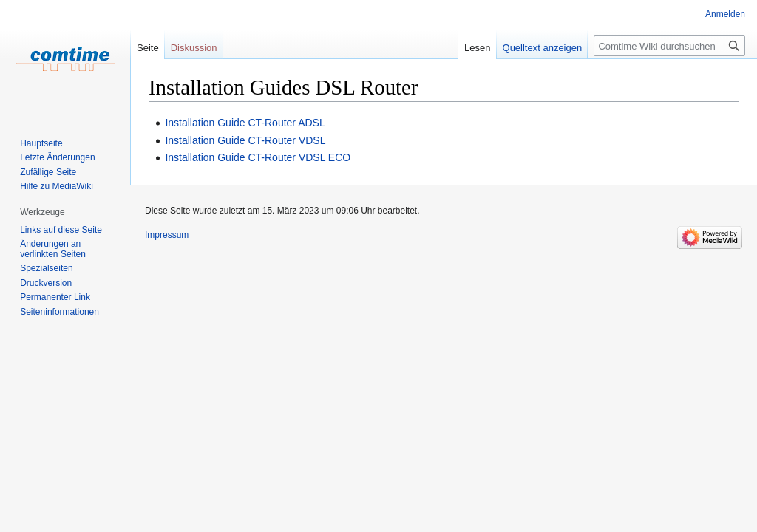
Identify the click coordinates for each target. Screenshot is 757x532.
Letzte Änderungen (57, 157)
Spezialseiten (46, 268)
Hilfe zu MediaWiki (57, 186)
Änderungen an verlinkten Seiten (53, 249)
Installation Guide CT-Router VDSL (245, 140)
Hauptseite (41, 143)
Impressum (167, 235)
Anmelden (725, 14)
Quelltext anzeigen (543, 48)
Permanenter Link (55, 297)
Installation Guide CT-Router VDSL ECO (258, 157)
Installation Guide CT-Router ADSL (245, 123)
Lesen (477, 48)
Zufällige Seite (48, 172)
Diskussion (194, 48)
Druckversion (46, 283)
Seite (148, 48)
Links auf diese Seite (61, 230)
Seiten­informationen (60, 312)
